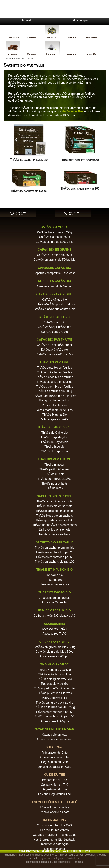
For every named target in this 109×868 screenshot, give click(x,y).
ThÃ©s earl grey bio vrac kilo (54, 703)
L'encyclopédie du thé (54, 807)
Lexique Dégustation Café (54, 767)
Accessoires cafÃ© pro (54, 656)
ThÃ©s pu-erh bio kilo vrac (54, 693)
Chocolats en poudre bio (54, 598)
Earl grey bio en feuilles (54, 400)
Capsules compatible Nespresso (54, 273)
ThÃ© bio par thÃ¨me (54, 459)
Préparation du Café (54, 753)
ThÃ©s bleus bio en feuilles (54, 382)
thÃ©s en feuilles (73, 111)
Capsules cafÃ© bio (54, 268)
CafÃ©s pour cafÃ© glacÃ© (54, 354)
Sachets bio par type (54, 496)
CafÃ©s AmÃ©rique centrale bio (54, 309)
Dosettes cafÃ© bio (55, 281)
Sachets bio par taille (24, 59)
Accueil (26, 20)
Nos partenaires (54, 849)
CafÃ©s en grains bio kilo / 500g (54, 647)
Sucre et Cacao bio (54, 592)
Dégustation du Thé (54, 789)
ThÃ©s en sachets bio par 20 (54, 552)
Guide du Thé (54, 775)
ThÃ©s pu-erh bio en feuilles (54, 387)
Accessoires (54, 624)
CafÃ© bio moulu (54, 227)
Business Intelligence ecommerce (38, 855)
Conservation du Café (54, 757)
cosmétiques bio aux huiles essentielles (48, 862)
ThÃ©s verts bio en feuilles (54, 368)
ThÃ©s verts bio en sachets (55, 501)
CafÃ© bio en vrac (55, 642)
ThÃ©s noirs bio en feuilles (54, 372)
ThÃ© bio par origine (54, 427)
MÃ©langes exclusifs (54, 419)
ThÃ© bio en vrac (54, 664)
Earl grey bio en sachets (55, 530)
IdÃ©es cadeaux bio (54, 610)
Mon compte (80, 20)
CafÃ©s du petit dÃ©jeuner (54, 345)
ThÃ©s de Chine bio (54, 433)
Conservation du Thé (54, 785)
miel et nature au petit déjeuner (77, 855)
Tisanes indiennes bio (54, 584)
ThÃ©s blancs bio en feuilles (54, 377)
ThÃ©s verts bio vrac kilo (54, 670)
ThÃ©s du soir (55, 474)
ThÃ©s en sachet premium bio (54, 548)
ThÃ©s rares (54, 488)
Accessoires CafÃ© (54, 629)
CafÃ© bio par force (54, 317)
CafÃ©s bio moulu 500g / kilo (54, 242)
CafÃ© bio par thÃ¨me (54, 340)
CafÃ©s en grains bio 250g (54, 255)
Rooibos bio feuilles (54, 405)
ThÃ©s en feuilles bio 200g (54, 391)
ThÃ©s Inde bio (54, 447)
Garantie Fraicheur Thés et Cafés (54, 835)
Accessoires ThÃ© (55, 634)
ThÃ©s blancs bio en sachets (54, 511)
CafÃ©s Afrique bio (54, 300)
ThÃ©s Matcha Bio (55, 415)
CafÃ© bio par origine (54, 294)
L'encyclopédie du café (54, 812)
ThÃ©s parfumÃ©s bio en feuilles (54, 396)
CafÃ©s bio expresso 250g (54, 232)
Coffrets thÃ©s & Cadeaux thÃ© (55, 616)
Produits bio (73, 858)
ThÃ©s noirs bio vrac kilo (54, 674)
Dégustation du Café (55, 762)
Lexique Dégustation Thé (55, 794)
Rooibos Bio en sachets (54, 534)
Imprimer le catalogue (55, 844)
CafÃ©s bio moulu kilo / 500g (54, 652)
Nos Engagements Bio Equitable (54, 839)
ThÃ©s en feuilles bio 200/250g (54, 707)
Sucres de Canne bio (54, 602)
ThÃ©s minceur (54, 465)
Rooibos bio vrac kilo (55, 684)
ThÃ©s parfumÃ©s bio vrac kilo (54, 688)
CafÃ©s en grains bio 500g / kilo (54, 260)
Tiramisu (78, 862)
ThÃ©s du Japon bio (54, 451)
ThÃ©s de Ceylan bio (54, 442)
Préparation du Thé (54, 780)
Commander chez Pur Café (55, 825)
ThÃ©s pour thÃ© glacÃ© (54, 479)
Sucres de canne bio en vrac (54, 739)
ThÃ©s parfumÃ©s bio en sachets (54, 525)
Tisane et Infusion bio (54, 570)
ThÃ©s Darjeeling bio (54, 437)
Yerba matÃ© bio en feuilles (54, 410)
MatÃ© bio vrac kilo (54, 698)
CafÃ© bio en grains (54, 250)
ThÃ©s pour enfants (54, 483)
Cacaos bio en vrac (54, 735)
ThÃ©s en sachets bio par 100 (54, 562)
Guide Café (54, 747)
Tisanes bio (54, 580)
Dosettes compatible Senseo (55, 286)
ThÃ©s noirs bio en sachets (55, 506)
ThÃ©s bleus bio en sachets (54, 516)
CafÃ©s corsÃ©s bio (54, 332)
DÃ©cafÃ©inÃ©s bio (54, 350)
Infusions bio (55, 575)
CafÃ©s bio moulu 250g (54, 237)
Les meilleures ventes (54, 830)
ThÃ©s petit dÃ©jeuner (54, 469)
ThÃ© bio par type (54, 362)
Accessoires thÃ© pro (54, 721)
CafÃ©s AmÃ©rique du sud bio (54, 304)
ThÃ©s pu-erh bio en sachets (54, 520)
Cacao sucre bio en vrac (54, 729)
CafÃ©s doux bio (54, 322)
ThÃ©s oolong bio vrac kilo (54, 679)
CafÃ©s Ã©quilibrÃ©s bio (54, 327)
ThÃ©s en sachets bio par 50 (54, 557)
